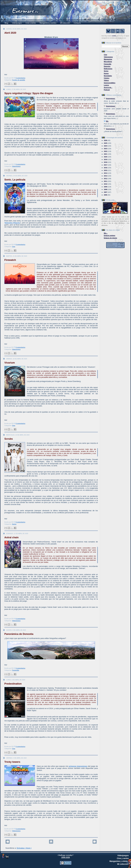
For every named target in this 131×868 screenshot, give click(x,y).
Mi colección (65, 23)
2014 (106, 173)
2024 (106, 146)
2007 (106, 192)
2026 (106, 140)
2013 (106, 176)
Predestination (13, 684)
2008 (106, 189)
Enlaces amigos (110, 235)
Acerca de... (108, 87)
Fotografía (16, 670)
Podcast (107, 90)
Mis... (106, 233)
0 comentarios (20, 78)
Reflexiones (108, 69)
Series (14, 524)
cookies (114, 36)
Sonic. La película (15, 180)
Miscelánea (108, 62)
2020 (106, 157)
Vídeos (106, 80)
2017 (106, 165)
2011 (106, 181)
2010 (106, 184)
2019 (106, 159)
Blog (6, 23)
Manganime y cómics (48, 23)
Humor (106, 73)
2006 (106, 195)
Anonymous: (111, 98)
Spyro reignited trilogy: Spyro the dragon (29, 93)
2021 (106, 154)
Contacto (77, 23)
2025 (106, 143)
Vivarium (10, 363)
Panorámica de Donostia (19, 634)
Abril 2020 (10, 33)
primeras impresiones (78, 766)
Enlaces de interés (110, 238)
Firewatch (10, 260)
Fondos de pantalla (19, 80)
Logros (106, 85)
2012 (106, 179)
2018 (106, 162)
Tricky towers (12, 762)
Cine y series (31, 23)
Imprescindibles (110, 83)
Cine (14, 247)
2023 (106, 149)
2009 (106, 187)
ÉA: (107, 121)
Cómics (107, 78)
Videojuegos (17, 23)
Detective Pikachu (12, 223)
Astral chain (11, 537)
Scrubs (9, 439)
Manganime (108, 59)
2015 (106, 170)
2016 (106, 168)
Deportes (107, 66)
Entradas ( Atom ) (24, 848)
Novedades (108, 76)
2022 (106, 151)
